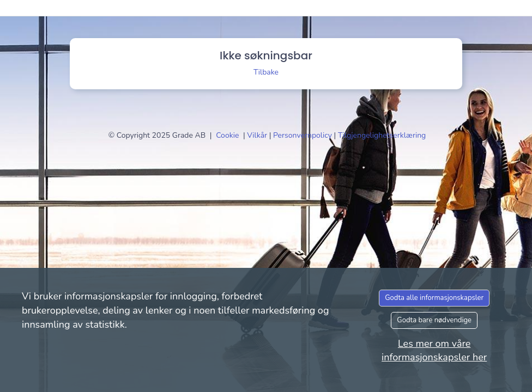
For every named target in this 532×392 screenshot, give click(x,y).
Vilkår (258, 135)
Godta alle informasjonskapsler (434, 298)
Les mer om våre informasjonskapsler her (434, 351)
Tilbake (266, 72)
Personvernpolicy (304, 135)
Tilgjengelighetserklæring (382, 135)
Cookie (228, 135)
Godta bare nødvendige (434, 320)
